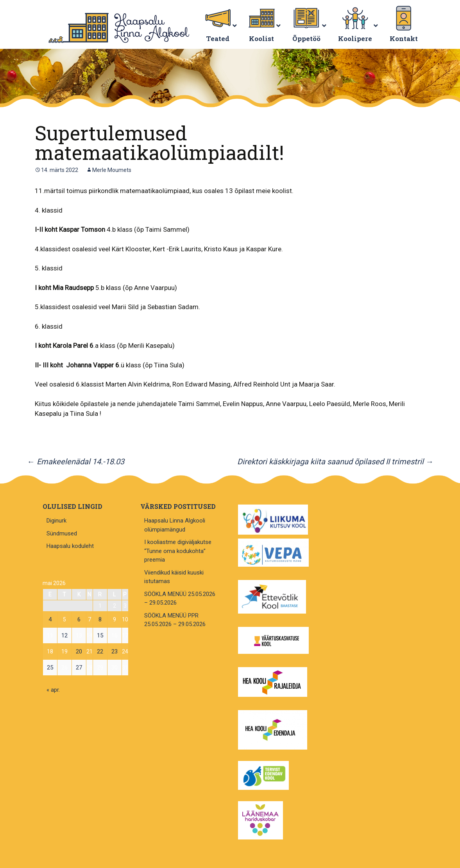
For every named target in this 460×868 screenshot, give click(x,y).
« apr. (53, 690)
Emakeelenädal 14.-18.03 (76, 462)
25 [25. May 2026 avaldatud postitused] (50, 668)
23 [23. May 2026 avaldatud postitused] (115, 651)
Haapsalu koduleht (70, 546)
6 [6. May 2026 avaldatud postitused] (79, 619)
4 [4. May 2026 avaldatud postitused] (50, 619)
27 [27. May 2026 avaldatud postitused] (79, 668)
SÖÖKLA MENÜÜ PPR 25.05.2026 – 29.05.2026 (175, 620)
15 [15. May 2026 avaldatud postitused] (100, 635)
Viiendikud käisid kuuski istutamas (174, 577)
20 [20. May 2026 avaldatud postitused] (79, 651)
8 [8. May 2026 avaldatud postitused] (100, 619)
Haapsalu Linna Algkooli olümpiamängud (175, 525)
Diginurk (56, 521)
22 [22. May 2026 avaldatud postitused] (100, 651)
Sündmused (62, 533)
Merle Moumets (112, 170)
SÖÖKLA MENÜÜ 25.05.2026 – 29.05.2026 (180, 599)
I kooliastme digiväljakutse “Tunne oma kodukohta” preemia (178, 551)
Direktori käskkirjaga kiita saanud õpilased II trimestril (335, 462)
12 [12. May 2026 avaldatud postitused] (64, 635)
